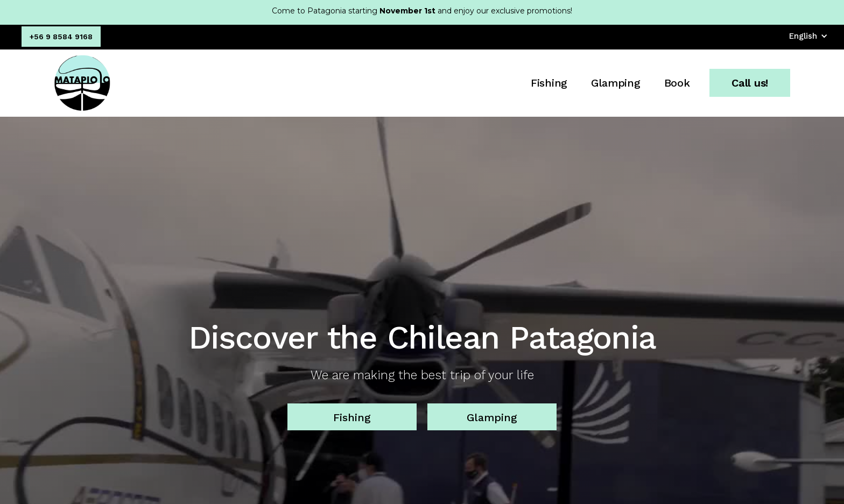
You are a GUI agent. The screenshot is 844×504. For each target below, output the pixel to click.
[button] (808, 36)
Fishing (549, 83)
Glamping (616, 83)
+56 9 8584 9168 (61, 37)
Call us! (750, 83)
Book (677, 83)
